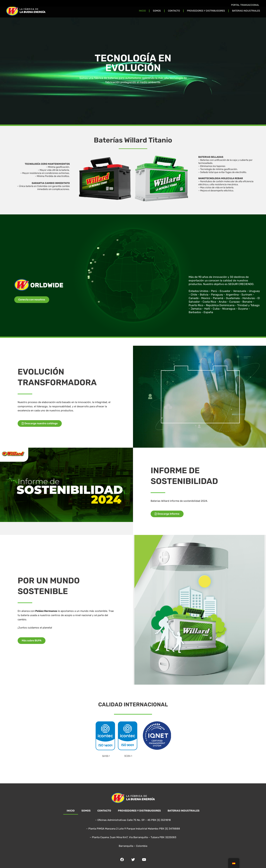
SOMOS (157, 11)
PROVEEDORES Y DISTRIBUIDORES (206, 11)
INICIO (142, 11)
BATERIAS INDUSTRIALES (246, 11)
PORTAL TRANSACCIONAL (245, 5)
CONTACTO (174, 11)
